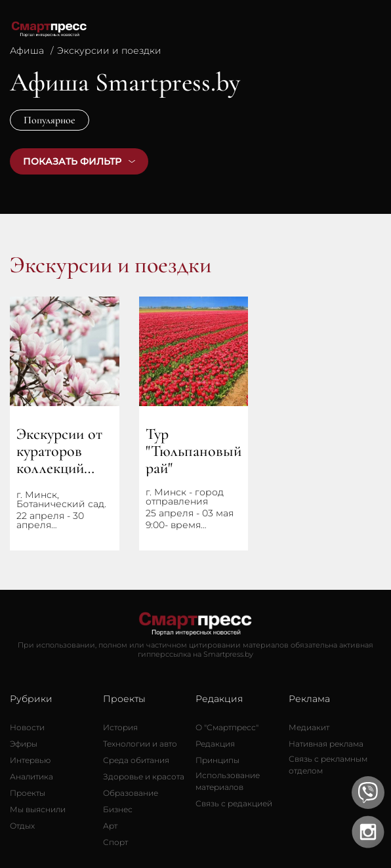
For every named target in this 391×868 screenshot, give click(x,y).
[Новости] (27, 728)
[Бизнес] (118, 810)
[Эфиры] (24, 744)
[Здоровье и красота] (144, 777)
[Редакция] (215, 744)
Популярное (50, 120)
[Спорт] (115, 842)
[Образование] (131, 793)
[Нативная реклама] (326, 744)
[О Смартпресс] (227, 728)
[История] (120, 728)
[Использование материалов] (242, 781)
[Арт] (110, 826)
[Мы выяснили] (38, 810)
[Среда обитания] (136, 760)
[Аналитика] (31, 777)
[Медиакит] (309, 728)
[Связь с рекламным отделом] (335, 765)
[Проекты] (28, 793)
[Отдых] (22, 826)
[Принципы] (217, 760)
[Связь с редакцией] (234, 804)
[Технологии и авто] (140, 744)
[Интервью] (30, 760)
